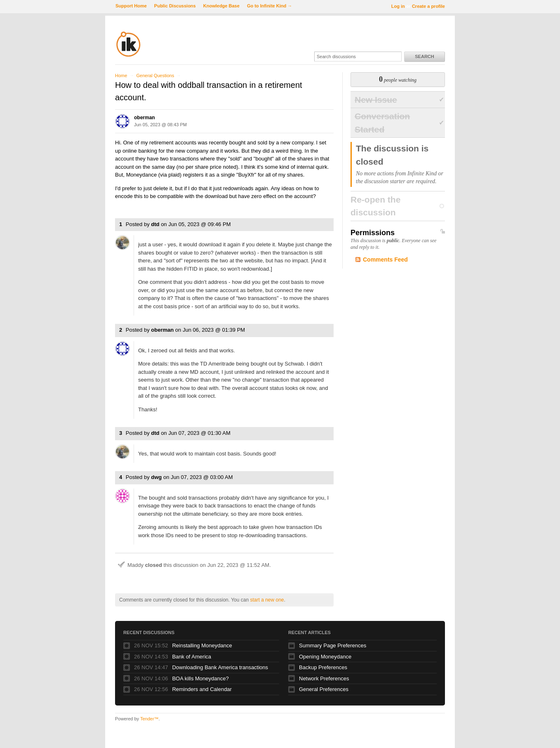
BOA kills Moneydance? (200, 678)
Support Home (131, 6)
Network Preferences (324, 678)
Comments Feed (385, 260)
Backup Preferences (323, 667)
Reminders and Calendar (202, 689)
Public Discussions (175, 6)
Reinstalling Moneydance (202, 645)
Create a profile (428, 6)
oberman (145, 118)
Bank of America (192, 657)
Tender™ (149, 719)
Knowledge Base (221, 6)
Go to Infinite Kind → (269, 6)
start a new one (267, 600)
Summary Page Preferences (333, 645)
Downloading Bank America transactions (220, 667)
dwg (156, 477)
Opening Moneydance (325, 657)
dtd (155, 224)
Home (121, 76)
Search (424, 57)
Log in (398, 6)
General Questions (155, 76)
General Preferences (324, 689)
